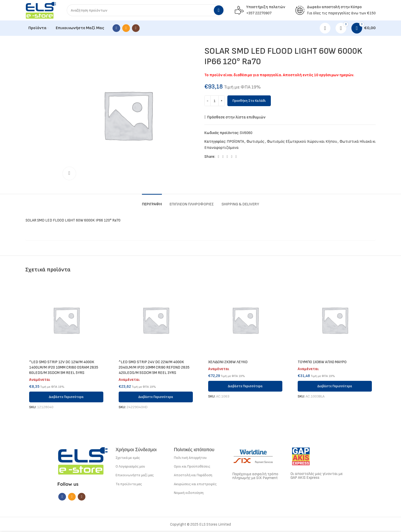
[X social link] (223, 157)
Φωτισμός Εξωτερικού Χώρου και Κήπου (302, 142)
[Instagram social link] (136, 28)
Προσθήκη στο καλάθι (249, 101)
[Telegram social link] (236, 157)
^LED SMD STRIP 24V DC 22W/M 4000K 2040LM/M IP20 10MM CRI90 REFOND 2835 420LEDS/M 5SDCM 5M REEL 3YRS (154, 367)
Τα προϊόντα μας (129, 484)
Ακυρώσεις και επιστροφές (195, 484)
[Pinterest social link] (227, 157)
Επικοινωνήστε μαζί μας (135, 475)
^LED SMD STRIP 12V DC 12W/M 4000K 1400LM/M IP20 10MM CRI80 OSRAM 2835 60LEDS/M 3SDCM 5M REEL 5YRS (64, 367)
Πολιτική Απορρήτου (190, 458)
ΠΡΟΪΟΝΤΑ (235, 142)
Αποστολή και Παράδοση (193, 475)
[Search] (146, 10)
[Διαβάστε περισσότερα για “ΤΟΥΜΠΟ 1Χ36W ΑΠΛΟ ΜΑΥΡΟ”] (335, 386)
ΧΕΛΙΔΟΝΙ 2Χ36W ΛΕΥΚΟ (228, 362)
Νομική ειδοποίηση (189, 493)
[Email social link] (126, 28)
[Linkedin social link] (232, 157)
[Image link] (83, 461)
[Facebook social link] (116, 28)
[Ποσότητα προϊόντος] (215, 101)
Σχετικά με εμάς (128, 458)
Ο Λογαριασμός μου (130, 466)
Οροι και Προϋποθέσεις (192, 466)
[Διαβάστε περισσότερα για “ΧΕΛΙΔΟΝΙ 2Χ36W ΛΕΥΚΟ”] (245, 386)
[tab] (152, 202)
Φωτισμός (255, 142)
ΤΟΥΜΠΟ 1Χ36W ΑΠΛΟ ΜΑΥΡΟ (322, 362)
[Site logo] (41, 10)
